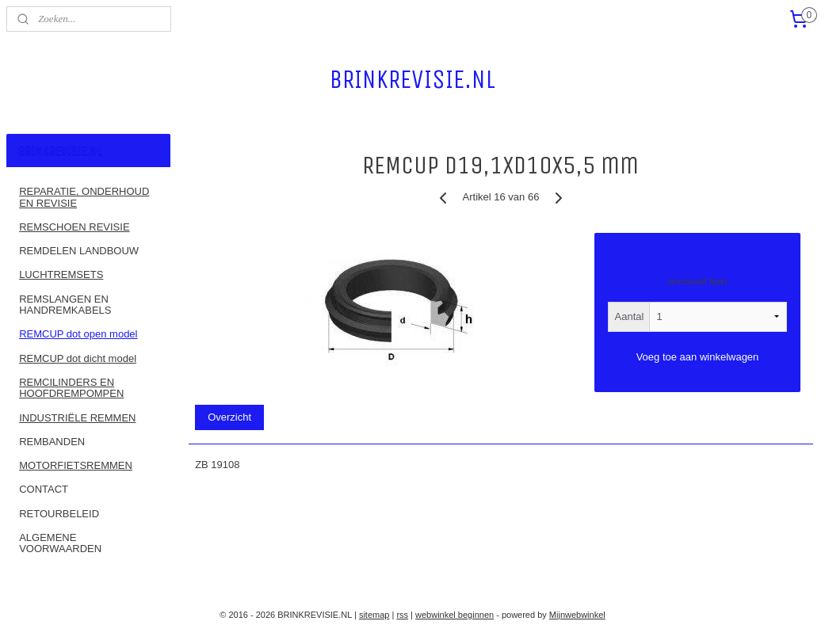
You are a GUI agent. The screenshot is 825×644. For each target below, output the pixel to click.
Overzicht (229, 417)
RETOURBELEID (59, 514)
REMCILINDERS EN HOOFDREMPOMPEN (71, 388)
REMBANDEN (52, 442)
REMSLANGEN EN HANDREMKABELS (65, 305)
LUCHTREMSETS (61, 274)
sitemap (374, 615)
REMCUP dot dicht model (78, 358)
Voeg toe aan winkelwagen (698, 356)
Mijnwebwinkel (577, 615)
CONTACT (44, 489)
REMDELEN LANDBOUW (79, 251)
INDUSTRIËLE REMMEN (77, 418)
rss (402, 615)
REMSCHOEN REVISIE (74, 227)
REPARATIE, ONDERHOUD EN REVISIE (84, 197)
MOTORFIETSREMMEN (76, 465)
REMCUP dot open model (78, 334)
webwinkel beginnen (455, 615)
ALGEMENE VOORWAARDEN (60, 543)
